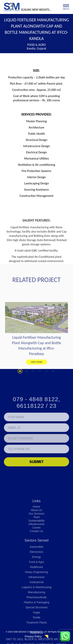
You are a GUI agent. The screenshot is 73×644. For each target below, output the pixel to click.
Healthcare (37, 616)
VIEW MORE (37, 384)
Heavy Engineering (36, 621)
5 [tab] (47, 393)
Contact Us (36, 580)
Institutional (36, 631)
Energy (36, 606)
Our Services (36, 562)
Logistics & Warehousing (37, 636)
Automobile (36, 596)
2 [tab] (27, 393)
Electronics (36, 601)
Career (36, 576)
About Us (37, 559)
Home (36, 555)
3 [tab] (33, 393)
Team (36, 566)
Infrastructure (36, 573)
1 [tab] (20, 393)
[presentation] (33, 491)
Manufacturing (36, 641)
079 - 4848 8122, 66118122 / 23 (36, 427)
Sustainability (36, 569)
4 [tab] (40, 393)
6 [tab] (53, 393)
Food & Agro (37, 611)
